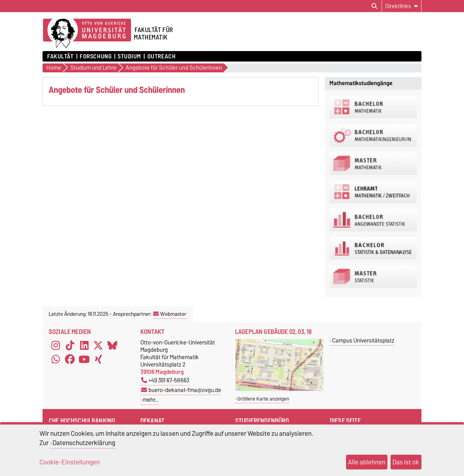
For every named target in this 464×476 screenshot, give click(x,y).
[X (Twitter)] (98, 346)
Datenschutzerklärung (84, 443)
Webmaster (170, 314)
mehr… (151, 400)
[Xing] (98, 360)
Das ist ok (406, 462)
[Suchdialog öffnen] (374, 6)
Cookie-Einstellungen (70, 462)
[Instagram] (56, 346)
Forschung (96, 57)
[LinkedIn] (84, 346)
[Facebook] (70, 360)
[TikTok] (70, 346)
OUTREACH (161, 57)
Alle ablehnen (367, 462)
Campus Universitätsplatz (363, 340)
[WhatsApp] (56, 360)
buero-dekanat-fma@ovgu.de (181, 390)
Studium (129, 57)
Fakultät (60, 57)
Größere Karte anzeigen (263, 399)
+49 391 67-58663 (165, 380)
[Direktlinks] (402, 6)
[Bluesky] (113, 346)
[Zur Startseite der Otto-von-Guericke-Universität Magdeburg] (87, 34)
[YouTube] (84, 360)
